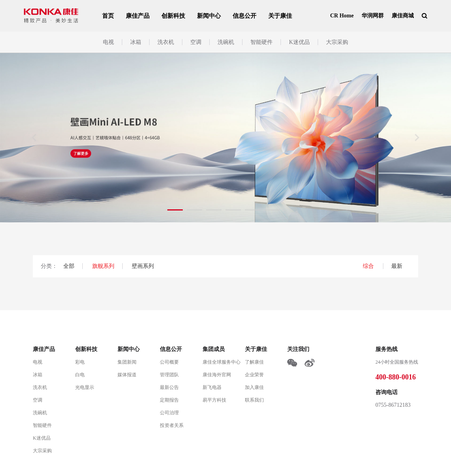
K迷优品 (299, 42)
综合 (369, 266)
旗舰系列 (103, 266)
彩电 (80, 362)
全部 (69, 266)
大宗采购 (337, 42)
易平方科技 (214, 400)
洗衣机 (166, 42)
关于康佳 (280, 16)
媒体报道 (127, 375)
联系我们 (254, 400)
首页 (108, 16)
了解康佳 (254, 362)
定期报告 (169, 400)
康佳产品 (138, 16)
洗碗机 (226, 42)
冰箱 (136, 42)
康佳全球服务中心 (222, 362)
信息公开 (244, 16)
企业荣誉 (254, 375)
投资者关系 (172, 425)
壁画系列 (143, 266)
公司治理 (169, 413)
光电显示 (85, 387)
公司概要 (169, 362)
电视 (108, 42)
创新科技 (173, 16)
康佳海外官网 (217, 375)
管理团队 (169, 375)
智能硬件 (262, 42)
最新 (397, 266)
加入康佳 (254, 387)
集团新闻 (127, 362)
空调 (196, 42)
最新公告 (169, 387)
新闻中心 (209, 16)
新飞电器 (212, 387)
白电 (80, 375)
